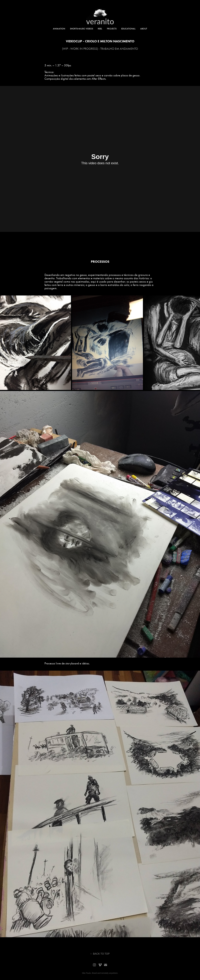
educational (128, 29)
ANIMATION (59, 29)
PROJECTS (112, 29)
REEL (100, 29)
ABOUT (144, 29)
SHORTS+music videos (82, 29)
